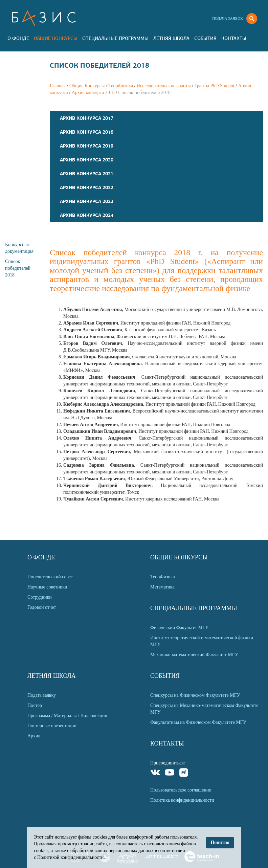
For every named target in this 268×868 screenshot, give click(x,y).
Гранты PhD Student (215, 86)
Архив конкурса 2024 (87, 215)
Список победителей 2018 (18, 268)
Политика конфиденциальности (182, 800)
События (205, 38)
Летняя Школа (171, 38)
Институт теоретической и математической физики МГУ (202, 641)
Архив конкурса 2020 (87, 160)
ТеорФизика (121, 86)
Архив (34, 736)
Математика (162, 587)
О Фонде (18, 38)
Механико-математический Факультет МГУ (194, 655)
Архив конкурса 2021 (87, 174)
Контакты (234, 38)
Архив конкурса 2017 (87, 118)
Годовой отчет (42, 607)
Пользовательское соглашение (181, 790)
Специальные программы (115, 38)
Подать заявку (42, 695)
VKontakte (155, 773)
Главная (58, 86)
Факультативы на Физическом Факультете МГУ (198, 722)
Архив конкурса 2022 (87, 187)
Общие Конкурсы (56, 38)
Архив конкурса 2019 (87, 146)
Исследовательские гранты (164, 86)
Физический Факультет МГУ (179, 628)
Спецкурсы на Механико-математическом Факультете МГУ (204, 709)
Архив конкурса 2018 (93, 93)
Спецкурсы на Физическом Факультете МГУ (195, 695)
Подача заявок (227, 18)
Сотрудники (40, 597)
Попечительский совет (50, 577)
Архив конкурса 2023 (87, 201)
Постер (35, 705)
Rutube (184, 773)
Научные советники (47, 587)
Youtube (170, 773)
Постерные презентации (52, 726)
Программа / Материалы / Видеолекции (67, 716)
